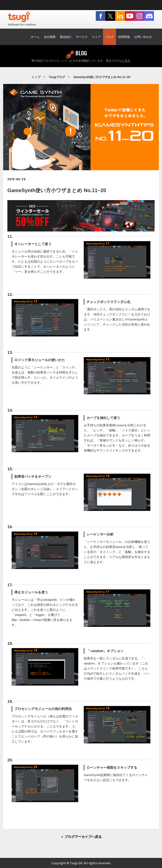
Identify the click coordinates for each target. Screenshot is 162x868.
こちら (126, 61)
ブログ (109, 37)
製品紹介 (66, 37)
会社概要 (50, 37)
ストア (96, 37)
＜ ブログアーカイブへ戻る (81, 837)
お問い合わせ (143, 37)
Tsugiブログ (57, 77)
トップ (36, 77)
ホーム (35, 37)
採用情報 (124, 37)
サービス (82, 37)
